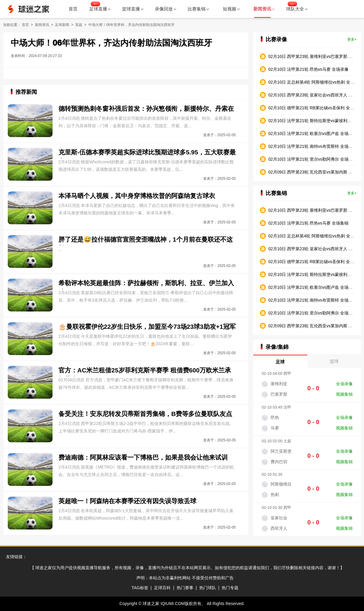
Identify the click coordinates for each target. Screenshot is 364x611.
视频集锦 (344, 394)
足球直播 (100, 9)
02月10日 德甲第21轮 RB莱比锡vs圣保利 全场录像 (315, 108)
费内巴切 (279, 462)
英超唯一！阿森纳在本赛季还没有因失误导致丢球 (127, 501)
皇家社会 (279, 518)
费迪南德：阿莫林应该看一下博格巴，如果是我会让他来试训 (143, 457)
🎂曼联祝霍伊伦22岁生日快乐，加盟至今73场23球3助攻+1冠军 (147, 327)
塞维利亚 (279, 384)
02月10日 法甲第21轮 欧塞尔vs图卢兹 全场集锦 (312, 287)
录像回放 (166, 9)
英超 (79, 25)
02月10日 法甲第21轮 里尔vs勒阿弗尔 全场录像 (312, 159)
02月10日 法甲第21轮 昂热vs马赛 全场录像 (308, 69)
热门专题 (230, 588)
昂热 (275, 417)
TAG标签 (140, 588)
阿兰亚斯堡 (281, 451)
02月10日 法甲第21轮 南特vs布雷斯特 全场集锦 (312, 300)
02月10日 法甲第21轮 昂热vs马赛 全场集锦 (308, 223)
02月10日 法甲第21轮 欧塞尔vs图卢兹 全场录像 (312, 133)
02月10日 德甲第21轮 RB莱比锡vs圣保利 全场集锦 (315, 262)
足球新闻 (62, 25)
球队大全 (297, 9)
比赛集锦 (198, 9)
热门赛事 (185, 588)
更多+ (352, 39)
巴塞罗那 (279, 394)
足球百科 (162, 588)
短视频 (231, 9)
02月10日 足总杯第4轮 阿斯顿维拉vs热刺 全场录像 (316, 82)
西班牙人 (279, 528)
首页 (73, 9)
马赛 (275, 428)
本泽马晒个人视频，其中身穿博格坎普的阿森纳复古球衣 (137, 196)
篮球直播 (133, 9)
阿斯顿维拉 (281, 484)
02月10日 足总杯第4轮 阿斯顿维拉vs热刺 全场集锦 (316, 236)
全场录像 (344, 384)
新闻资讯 (42, 25)
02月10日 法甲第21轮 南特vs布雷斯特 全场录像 (312, 146)
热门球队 (208, 588)
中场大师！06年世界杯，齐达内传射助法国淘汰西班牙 (131, 25)
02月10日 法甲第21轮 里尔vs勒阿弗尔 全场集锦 (312, 313)
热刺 (275, 495)
